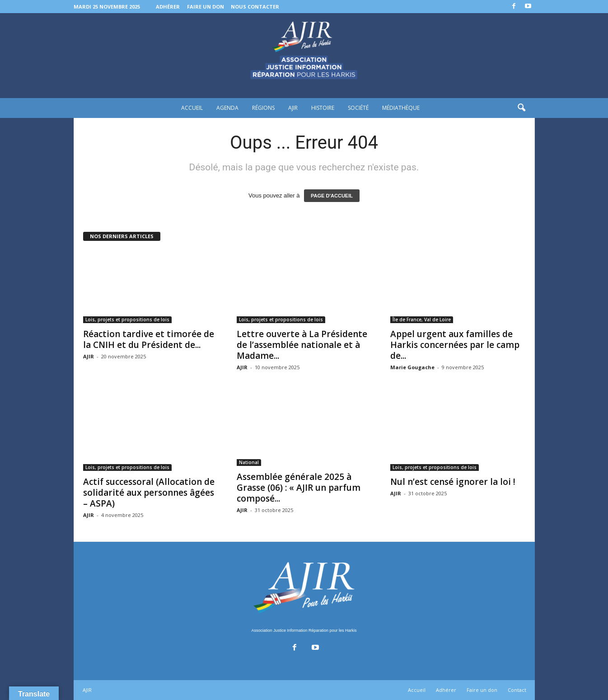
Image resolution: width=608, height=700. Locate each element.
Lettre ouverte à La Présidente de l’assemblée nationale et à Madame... (302, 345)
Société (358, 108)
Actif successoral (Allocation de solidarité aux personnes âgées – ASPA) (149, 493)
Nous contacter (255, 7)
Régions (263, 108)
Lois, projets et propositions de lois (127, 319)
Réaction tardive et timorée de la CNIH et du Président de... (149, 339)
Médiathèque (401, 108)
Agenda (227, 108)
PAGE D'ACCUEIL (332, 196)
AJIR (293, 108)
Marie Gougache (412, 367)
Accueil (192, 108)
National (249, 462)
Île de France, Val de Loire (422, 319)
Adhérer (168, 7)
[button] (521, 108)
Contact (517, 690)
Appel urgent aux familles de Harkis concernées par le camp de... (455, 345)
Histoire (323, 108)
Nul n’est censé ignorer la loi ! (454, 482)
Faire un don (206, 7)
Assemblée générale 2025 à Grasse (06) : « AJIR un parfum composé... (299, 488)
